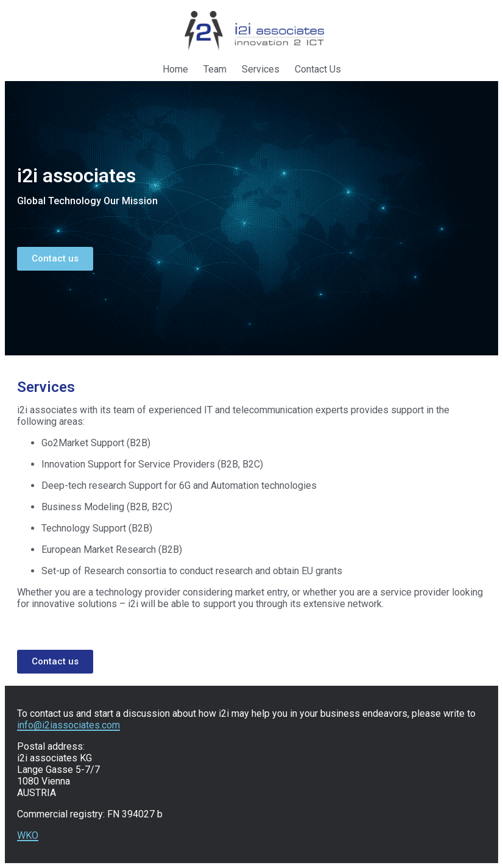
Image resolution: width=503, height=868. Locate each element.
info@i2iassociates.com (69, 725)
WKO (28, 835)
